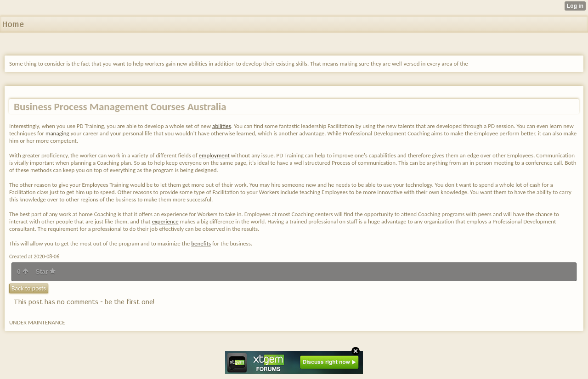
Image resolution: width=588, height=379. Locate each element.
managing (57, 133)
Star (45, 272)
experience (165, 221)
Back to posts (29, 288)
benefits (201, 243)
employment (214, 155)
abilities (222, 126)
